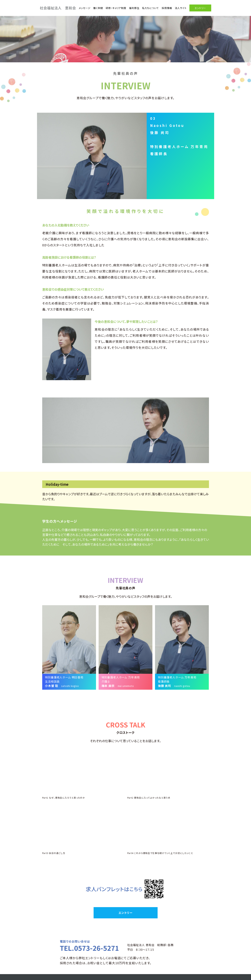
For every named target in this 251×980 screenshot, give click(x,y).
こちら (132, 852)
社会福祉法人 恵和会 (58, 7)
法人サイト (177, 7)
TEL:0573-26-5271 (161, 969)
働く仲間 (95, 7)
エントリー (197, 7)
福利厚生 (131, 7)
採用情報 (163, 7)
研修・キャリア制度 (113, 7)
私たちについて (147, 7)
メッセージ (81, 7)
